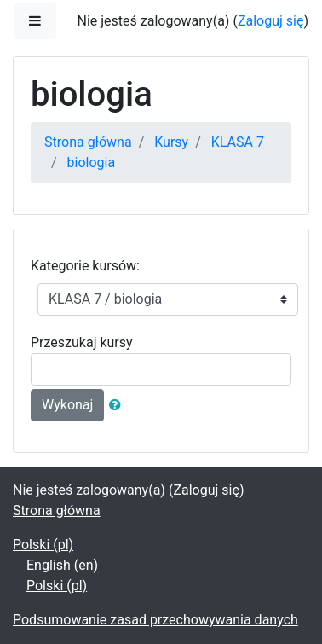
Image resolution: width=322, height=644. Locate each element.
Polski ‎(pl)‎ (43, 545)
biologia (92, 162)
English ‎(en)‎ (62, 565)
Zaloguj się (271, 21)
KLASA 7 (238, 142)
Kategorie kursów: (85, 266)
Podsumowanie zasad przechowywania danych (155, 620)
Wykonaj (67, 405)
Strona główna (88, 142)
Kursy (171, 142)
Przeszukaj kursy (82, 342)
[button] (118, 405)
